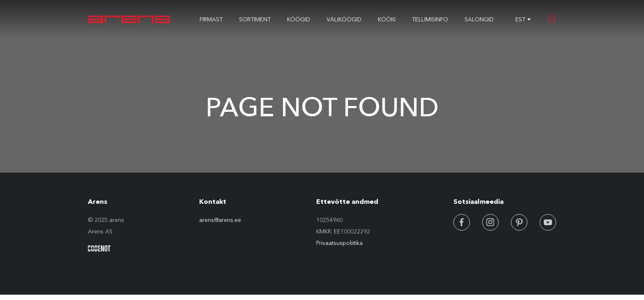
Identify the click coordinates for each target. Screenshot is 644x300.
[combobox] (520, 19)
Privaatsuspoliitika (339, 243)
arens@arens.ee (220, 220)
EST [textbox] (520, 19)
